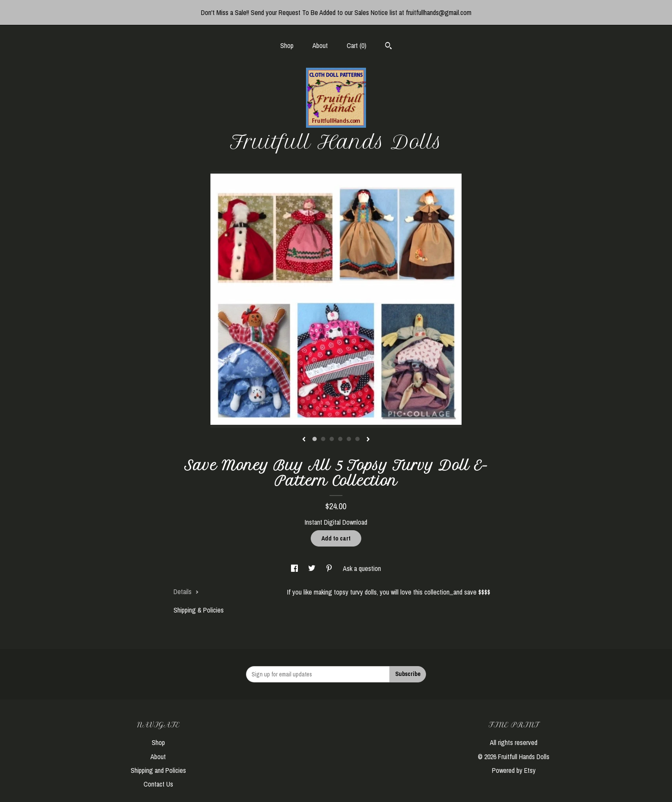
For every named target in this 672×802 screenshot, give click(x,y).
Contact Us (158, 784)
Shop (287, 45)
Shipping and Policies (158, 770)
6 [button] (357, 439)
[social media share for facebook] (295, 568)
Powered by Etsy (514, 770)
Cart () (357, 45)
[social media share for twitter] (313, 568)
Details (186, 592)
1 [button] (315, 439)
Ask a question (362, 568)
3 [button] (332, 439)
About (320, 45)
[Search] (388, 47)
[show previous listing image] (304, 440)
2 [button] (323, 439)
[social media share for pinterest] (330, 568)
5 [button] (349, 439)
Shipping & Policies (199, 610)
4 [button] (340, 439)
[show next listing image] (368, 440)
